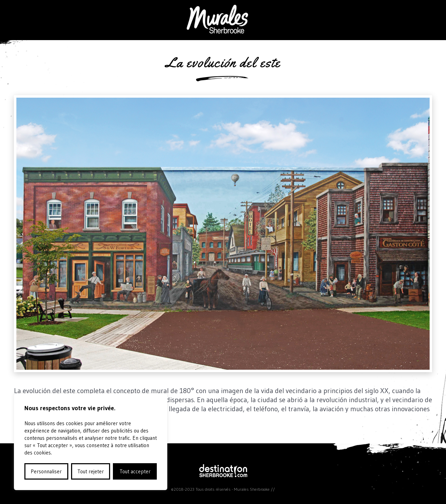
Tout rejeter (91, 471)
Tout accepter (135, 471)
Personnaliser (46, 471)
